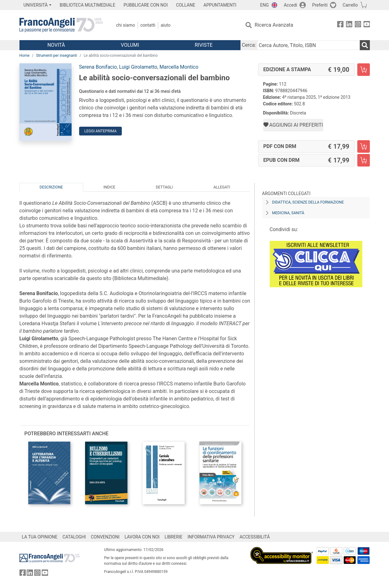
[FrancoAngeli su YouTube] (367, 25)
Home (24, 56)
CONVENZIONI (105, 537)
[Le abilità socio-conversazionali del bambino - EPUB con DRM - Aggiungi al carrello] (364, 160)
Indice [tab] (110, 187)
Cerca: (249, 45)
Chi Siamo (126, 25)
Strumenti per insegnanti (57, 56)
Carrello (350, 5)
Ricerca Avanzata (274, 25)
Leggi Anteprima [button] (101, 131)
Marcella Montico (179, 67)
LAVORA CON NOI (142, 537)
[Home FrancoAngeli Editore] (61, 25)
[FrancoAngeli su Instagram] (358, 25)
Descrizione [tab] (51, 187)
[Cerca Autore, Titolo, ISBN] (308, 45)
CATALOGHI (74, 537)
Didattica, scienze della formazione (308, 202)
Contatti (148, 25)
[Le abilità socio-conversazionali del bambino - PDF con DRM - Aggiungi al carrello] (364, 146)
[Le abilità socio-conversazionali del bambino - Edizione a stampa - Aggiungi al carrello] (364, 70)
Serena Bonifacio (98, 67)
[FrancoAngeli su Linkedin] (349, 25)
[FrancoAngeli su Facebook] (340, 25)
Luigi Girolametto (138, 67)
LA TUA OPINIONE (40, 537)
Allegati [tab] (222, 187)
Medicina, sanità (288, 213)
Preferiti (320, 5)
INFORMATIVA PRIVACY (211, 537)
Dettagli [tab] (164, 187)
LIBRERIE (173, 537)
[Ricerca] (365, 45)
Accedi (291, 5)
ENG (265, 5)
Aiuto (166, 25)
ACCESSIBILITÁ (255, 537)
